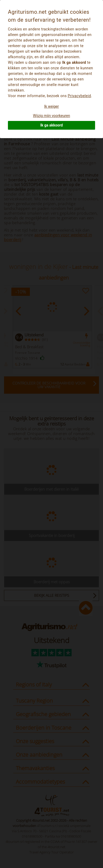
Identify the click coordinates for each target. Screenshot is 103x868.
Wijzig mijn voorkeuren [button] (51, 116)
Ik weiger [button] (51, 106)
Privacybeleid (79, 96)
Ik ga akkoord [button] (51, 125)
